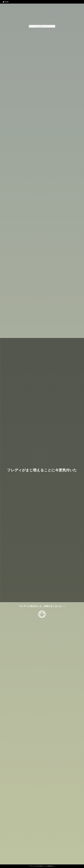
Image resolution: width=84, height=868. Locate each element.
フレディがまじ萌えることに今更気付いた (42, 470)
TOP (6, 2)
